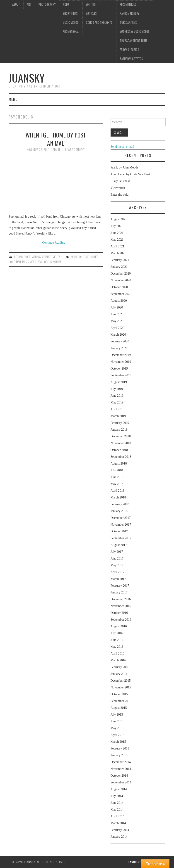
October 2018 (119, 450)
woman (57, 262)
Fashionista (137, 862)
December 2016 (121, 599)
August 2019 (119, 382)
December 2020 (121, 274)
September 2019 (121, 375)
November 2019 (121, 362)
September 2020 (121, 294)
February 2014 (120, 830)
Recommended (128, 4)
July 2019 (117, 389)
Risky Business (120, 181)
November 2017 (121, 525)
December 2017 (121, 518)
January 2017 (119, 592)
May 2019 (117, 402)
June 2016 (117, 640)
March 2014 (118, 823)
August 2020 (119, 301)
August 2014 (119, 789)
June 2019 (117, 396)
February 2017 (120, 586)
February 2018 (120, 504)
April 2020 (117, 328)
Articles (91, 13)
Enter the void (120, 195)
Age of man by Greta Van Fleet (130, 174)
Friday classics (129, 50)
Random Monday (129, 13)
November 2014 (121, 769)
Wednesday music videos (135, 32)
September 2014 (121, 782)
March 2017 (118, 579)
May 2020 (117, 321)
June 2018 (117, 477)
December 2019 (121, 355)
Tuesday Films (128, 23)
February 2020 (120, 341)
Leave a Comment (75, 150)
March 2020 (118, 335)
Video (66, 4)
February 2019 (120, 423)
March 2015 (118, 742)
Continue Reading (56, 243)
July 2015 (117, 715)
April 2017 (117, 572)
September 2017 (121, 538)
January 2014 (119, 837)
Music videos (71, 23)
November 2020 (121, 280)
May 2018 (117, 484)
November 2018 (121, 443)
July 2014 (117, 796)
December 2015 (121, 681)
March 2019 (118, 416)
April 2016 (117, 653)
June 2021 (117, 233)
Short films (70, 13)
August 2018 (119, 464)
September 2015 (121, 701)
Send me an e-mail (122, 147)
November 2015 (121, 687)
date (86, 257)
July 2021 (117, 226)
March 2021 (118, 253)
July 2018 (117, 470)
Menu (13, 99)
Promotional (71, 32)
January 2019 (119, 430)
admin (56, 150)
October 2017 (119, 531)
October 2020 (119, 287)
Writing (91, 4)
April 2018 (117, 491)
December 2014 (121, 762)
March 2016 (118, 660)
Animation (77, 257)
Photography (47, 4)
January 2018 (119, 511)
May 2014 (117, 810)
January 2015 (119, 755)
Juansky (27, 78)
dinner (94, 257)
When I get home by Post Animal (56, 139)
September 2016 (121, 620)
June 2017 (117, 559)
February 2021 (120, 260)
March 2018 (118, 497)
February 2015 (120, 748)
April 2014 (117, 816)
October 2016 (119, 613)
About (16, 4)
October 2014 (119, 776)
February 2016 (120, 667)
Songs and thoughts (99, 23)
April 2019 (117, 409)
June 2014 (117, 803)
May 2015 (117, 728)
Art (29, 4)
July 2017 (117, 552)
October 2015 (119, 694)
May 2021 (117, 240)
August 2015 (119, 708)
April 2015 (117, 735)
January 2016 (119, 674)
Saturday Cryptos (131, 59)
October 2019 (119, 369)
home (12, 262)
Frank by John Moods (124, 167)
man (18, 262)
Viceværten (118, 188)
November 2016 (121, 606)
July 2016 (117, 633)
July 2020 (117, 307)
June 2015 (117, 721)
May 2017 (117, 565)
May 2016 (117, 647)
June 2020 (117, 314)
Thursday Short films (134, 41)
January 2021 (119, 267)
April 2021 (117, 246)
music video (29, 262)
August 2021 (119, 219)
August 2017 (119, 545)
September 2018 (121, 457)
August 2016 (119, 626)
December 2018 (121, 436)
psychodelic (45, 262)
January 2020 (119, 348)
